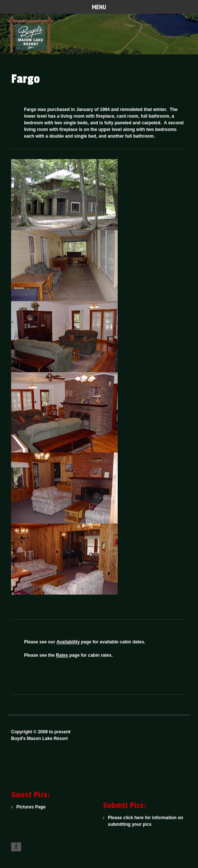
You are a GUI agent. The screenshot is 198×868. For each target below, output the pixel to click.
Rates (62, 655)
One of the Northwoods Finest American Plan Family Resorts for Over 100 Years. (33, 34)
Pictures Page (31, 807)
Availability (68, 642)
